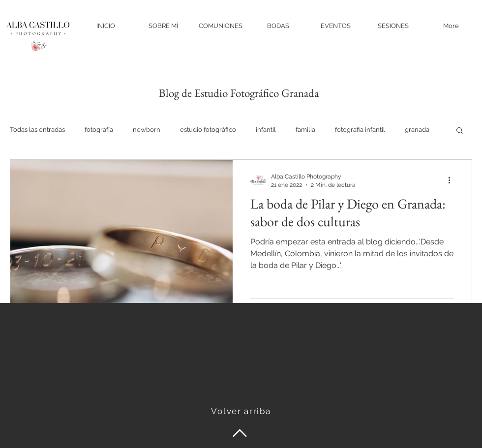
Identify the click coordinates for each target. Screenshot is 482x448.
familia (305, 130)
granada (417, 130)
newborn (147, 130)
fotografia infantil (360, 130)
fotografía (99, 130)
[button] (460, 131)
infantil (266, 130)
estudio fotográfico (208, 130)
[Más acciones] (452, 180)
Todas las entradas (37, 130)
